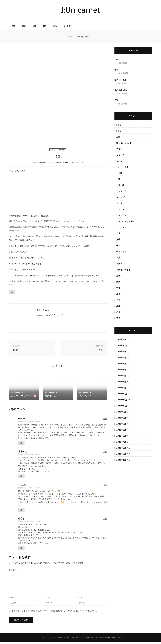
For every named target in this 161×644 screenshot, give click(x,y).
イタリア (120, 155)
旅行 (24, 26)
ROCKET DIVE (121, 90)
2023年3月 (121, 382)
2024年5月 (121, 339)
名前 (11, 600)
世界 (118, 233)
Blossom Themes (95, 640)
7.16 (116, 100)
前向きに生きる (123, 270)
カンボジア (121, 191)
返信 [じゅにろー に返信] (105, 487)
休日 (118, 245)
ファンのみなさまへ (125, 221)
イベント (120, 161)
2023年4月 (121, 376)
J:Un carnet (80, 10)
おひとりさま (122, 167)
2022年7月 (121, 424)
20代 (118, 125)
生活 (55, 26)
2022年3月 (121, 448)
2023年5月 (121, 370)
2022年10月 (122, 406)
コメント (13, 572)
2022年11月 (122, 400)
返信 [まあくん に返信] (105, 454)
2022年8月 (121, 418)
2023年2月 (121, 388)
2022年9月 (121, 412)
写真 (14, 26)
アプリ (119, 149)
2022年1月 (121, 460)
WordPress (118, 640)
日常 (118, 300)
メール (46, 600)
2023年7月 (121, 358)
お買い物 (120, 185)
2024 (117, 59)
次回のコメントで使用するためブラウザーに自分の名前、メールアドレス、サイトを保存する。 (55, 613)
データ (119, 203)
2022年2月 (121, 454)
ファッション (122, 215)
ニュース (120, 209)
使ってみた (121, 251)
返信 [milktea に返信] (105, 421)
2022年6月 (121, 430)
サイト (80, 600)
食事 (118, 318)
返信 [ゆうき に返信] (105, 521)
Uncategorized (58, 150)
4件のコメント (77, 162)
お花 (118, 179)
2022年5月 (121, 436)
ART (34, 26)
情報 (118, 288)
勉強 (118, 276)
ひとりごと (84, 398)
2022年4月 (121, 442)
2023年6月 (121, 364)
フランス (120, 227)
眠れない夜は (120, 80)
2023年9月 (121, 351)
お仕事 (119, 173)
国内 (118, 282)
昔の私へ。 (50, 398)
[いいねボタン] (12, 292)
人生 (118, 239)
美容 (118, 312)
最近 (116, 70)
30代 (118, 131)
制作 (45, 26)
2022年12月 (122, 394)
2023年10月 (122, 345)
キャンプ (67, 26)
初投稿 (119, 264)
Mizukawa (43, 162)
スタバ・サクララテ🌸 (22, 398)
